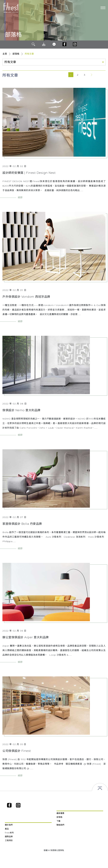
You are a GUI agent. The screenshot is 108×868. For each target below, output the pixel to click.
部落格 (16, 54)
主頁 (5, 54)
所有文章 (29, 54)
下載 (58, 821)
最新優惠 (60, 813)
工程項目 (9, 840)
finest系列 (9, 833)
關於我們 (9, 825)
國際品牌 (9, 836)
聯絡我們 (60, 825)
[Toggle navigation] (103, 8)
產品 (7, 829)
